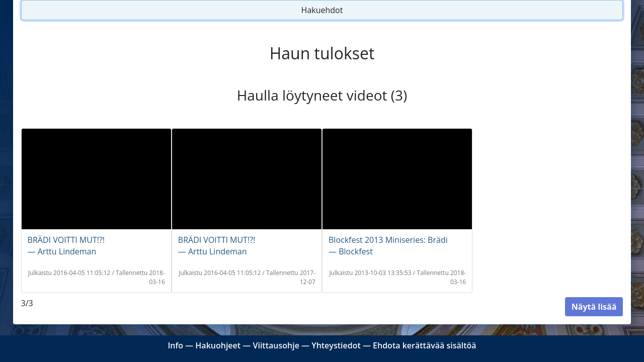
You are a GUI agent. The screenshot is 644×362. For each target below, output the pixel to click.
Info (175, 345)
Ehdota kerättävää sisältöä (425, 345)
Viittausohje (276, 345)
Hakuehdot (322, 10)
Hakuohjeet (218, 345)
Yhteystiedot (336, 345)
